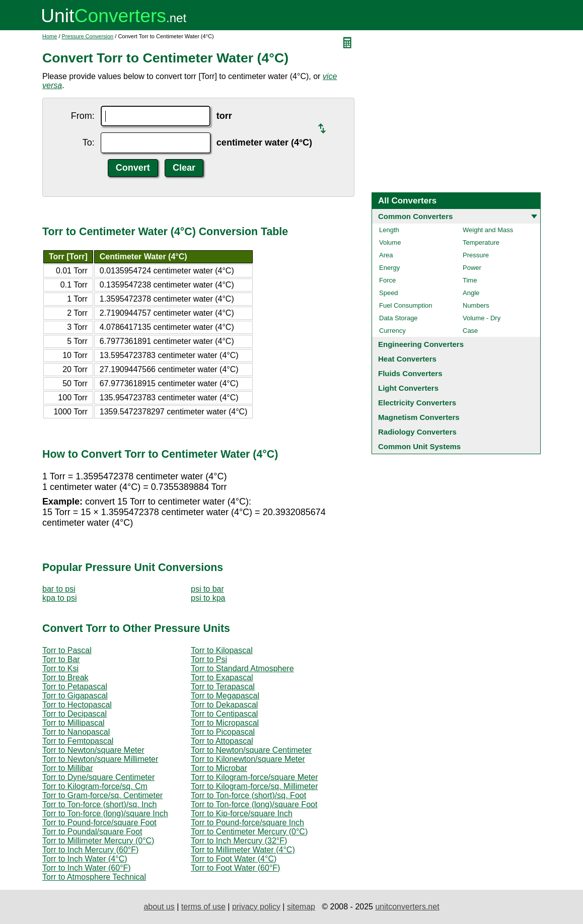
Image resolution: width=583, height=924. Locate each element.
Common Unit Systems (419, 446)
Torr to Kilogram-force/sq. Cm (95, 786)
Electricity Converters (417, 403)
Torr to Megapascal (225, 696)
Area (386, 255)
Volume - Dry (482, 318)
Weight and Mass (488, 230)
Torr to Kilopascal (222, 650)
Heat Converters (407, 359)
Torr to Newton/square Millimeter (100, 759)
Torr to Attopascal (222, 741)
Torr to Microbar (219, 768)
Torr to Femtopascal (78, 741)
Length (389, 230)
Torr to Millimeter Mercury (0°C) (98, 841)
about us (159, 907)
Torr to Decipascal (75, 714)
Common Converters (415, 216)
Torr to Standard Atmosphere (242, 668)
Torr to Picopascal (223, 732)
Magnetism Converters (419, 417)
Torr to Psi (209, 659)
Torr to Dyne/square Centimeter (98, 777)
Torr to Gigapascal (75, 696)
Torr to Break (65, 678)
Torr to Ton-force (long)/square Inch (105, 813)
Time (470, 280)
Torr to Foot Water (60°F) (235, 868)
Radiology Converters (417, 432)
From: (83, 116)
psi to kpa (208, 598)
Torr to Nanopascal (76, 732)
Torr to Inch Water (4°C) (85, 859)
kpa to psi (59, 598)
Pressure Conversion (88, 36)
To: (89, 143)
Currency (392, 331)
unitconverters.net (407, 907)
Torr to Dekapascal (224, 705)
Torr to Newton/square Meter (93, 750)
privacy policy (256, 907)
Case (470, 331)
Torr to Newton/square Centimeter (251, 750)
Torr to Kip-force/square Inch (242, 813)
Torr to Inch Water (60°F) (87, 868)
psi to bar (207, 589)
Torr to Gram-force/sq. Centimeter (102, 795)
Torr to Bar (61, 659)
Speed (389, 293)
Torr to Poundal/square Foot (92, 832)
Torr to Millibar (67, 768)
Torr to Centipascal (224, 714)
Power (472, 268)
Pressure (476, 255)
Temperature (481, 242)
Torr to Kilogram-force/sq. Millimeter (254, 786)
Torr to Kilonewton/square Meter (248, 759)
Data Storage (398, 318)
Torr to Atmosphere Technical (94, 877)
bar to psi (59, 589)
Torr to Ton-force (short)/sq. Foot (248, 795)
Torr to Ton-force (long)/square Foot (254, 804)
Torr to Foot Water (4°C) (234, 859)
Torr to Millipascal (74, 723)
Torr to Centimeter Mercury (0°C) (249, 832)
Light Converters (408, 388)
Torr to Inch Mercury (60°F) (90, 850)
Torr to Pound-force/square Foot (99, 823)
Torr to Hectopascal (77, 705)
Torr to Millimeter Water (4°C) (243, 850)
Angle (471, 293)
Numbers (476, 305)
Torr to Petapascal (75, 687)
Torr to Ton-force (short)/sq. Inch (99, 804)
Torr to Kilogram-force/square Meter (254, 777)
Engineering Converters (421, 344)
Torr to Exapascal (222, 678)
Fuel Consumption (406, 305)
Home (50, 36)
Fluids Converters (410, 373)
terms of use (203, 907)
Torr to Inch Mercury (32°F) (239, 841)
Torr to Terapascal (223, 687)
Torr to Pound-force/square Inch (247, 823)
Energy (389, 268)
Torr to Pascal (67, 650)
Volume (390, 242)
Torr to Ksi (60, 668)
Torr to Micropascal (225, 723)
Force (387, 280)
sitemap (301, 907)
